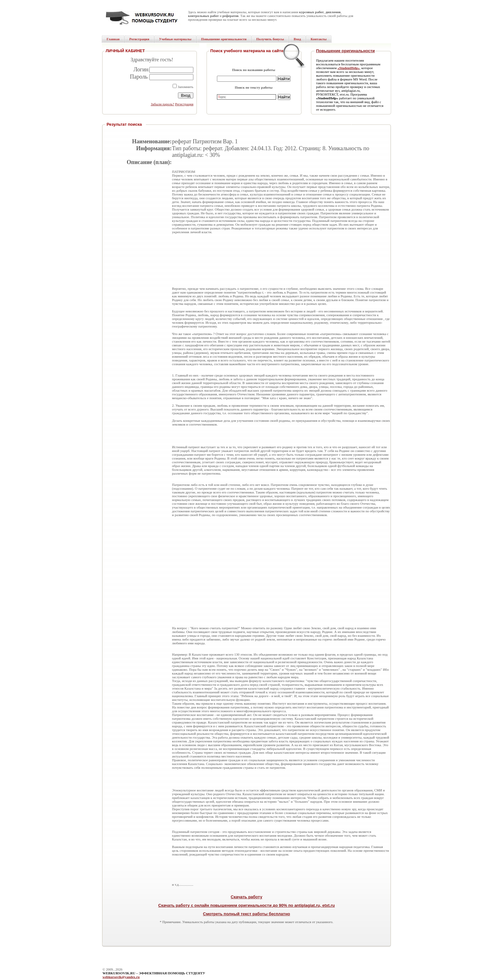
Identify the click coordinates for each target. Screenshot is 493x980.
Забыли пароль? (162, 104)
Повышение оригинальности (345, 51)
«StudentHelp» (348, 68)
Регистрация (184, 104)
